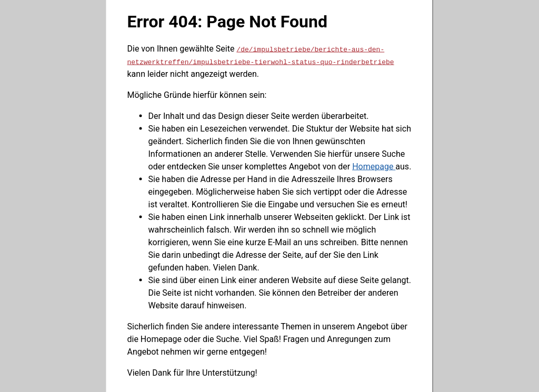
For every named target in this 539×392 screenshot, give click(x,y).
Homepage (374, 166)
